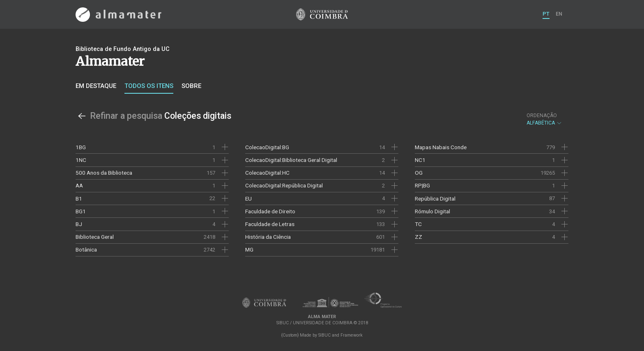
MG (249, 249)
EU (248, 199)
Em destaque (96, 86)
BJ (79, 224)
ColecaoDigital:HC (267, 173)
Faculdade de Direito (270, 211)
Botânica (86, 249)
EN (559, 14)
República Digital (435, 199)
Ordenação (542, 115)
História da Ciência (268, 237)
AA (79, 185)
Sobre (191, 86)
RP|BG (422, 185)
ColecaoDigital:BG (267, 147)
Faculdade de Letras (270, 224)
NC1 (420, 160)
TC (418, 224)
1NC (81, 160)
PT (546, 14)
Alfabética (544, 119)
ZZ (419, 237)
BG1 (81, 211)
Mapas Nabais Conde (441, 147)
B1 (79, 199)
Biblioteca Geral (95, 237)
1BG (81, 147)
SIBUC (324, 335)
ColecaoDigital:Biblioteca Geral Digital (291, 160)
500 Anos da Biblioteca (104, 173)
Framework (352, 335)
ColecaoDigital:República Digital (284, 185)
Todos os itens (149, 86)
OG (419, 173)
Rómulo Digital (432, 211)
